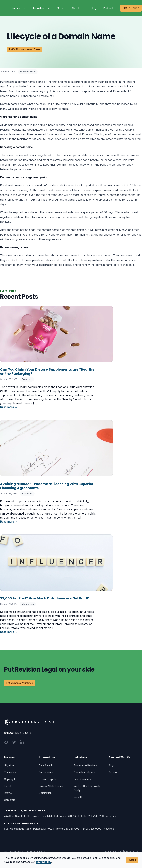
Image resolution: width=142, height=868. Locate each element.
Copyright (9, 779)
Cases (61, 8)
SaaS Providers (82, 779)
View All (78, 797)
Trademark (27, 494)
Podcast (108, 8)
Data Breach (46, 765)
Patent (8, 786)
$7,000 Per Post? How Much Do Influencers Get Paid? (44, 598)
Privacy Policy (131, 851)
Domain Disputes (48, 779)
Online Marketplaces (85, 772)
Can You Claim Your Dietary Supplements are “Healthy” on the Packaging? (48, 371)
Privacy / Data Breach (51, 786)
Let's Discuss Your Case (24, 49)
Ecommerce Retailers (85, 765)
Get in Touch (131, 8)
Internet (8, 793)
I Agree (132, 860)
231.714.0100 (75, 816)
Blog (93, 8)
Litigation (9, 765)
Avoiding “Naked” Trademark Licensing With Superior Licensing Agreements (47, 486)
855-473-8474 (23, 733)
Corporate (27, 379)
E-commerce (46, 772)
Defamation (45, 793)
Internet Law (28, 604)
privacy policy (43, 862)
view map (111, 816)
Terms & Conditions (113, 851)
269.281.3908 (72, 829)
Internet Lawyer (28, 72)
